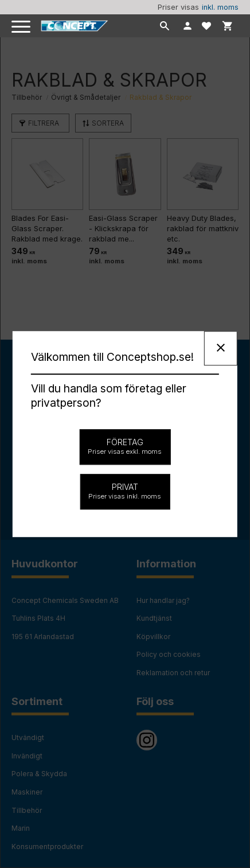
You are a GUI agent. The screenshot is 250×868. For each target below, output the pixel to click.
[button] (22, 27)
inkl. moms (220, 7)
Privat (125, 491)
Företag (125, 446)
